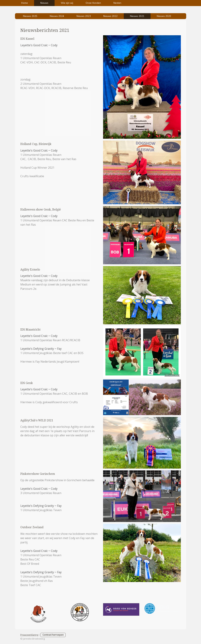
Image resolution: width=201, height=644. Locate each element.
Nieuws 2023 (84, 16)
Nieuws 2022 (110, 16)
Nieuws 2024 (57, 16)
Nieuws (44, 3)
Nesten (117, 3)
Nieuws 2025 (30, 16)
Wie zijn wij (67, 3)
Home (25, 3)
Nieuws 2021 (137, 16)
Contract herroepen (53, 635)
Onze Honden (93, 3)
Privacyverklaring (29, 635)
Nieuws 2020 (164, 16)
